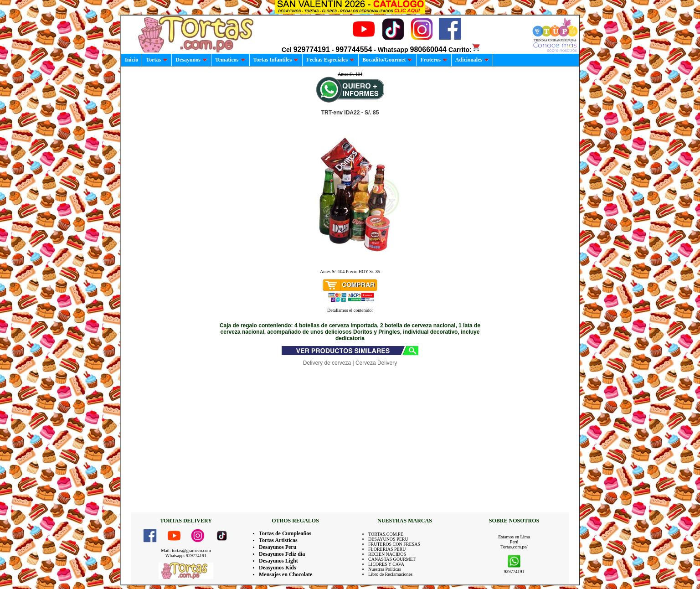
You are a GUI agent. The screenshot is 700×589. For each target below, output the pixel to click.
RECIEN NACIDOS (387, 554)
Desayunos (191, 60)
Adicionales (472, 60)
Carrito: (465, 50)
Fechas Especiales (330, 60)
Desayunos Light (278, 561)
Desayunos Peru (278, 547)
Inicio (131, 60)
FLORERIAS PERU (387, 549)
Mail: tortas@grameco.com (186, 550)
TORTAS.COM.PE (386, 534)
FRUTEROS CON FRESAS (394, 544)
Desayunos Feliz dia (282, 554)
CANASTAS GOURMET (392, 559)
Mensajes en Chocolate (286, 574)
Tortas (157, 60)
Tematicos (230, 60)
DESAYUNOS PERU (388, 539)
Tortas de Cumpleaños (285, 533)
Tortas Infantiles (276, 60)
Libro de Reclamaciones (390, 574)
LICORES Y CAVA (386, 564)
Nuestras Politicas (385, 569)
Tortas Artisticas (278, 540)
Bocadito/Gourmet (387, 60)
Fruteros (434, 60)
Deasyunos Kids (278, 568)
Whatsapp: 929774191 (186, 555)
